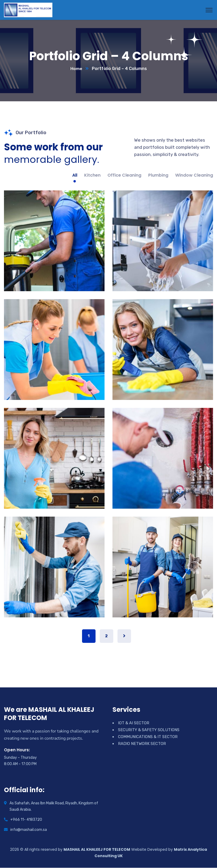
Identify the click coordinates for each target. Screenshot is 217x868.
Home (76, 69)
